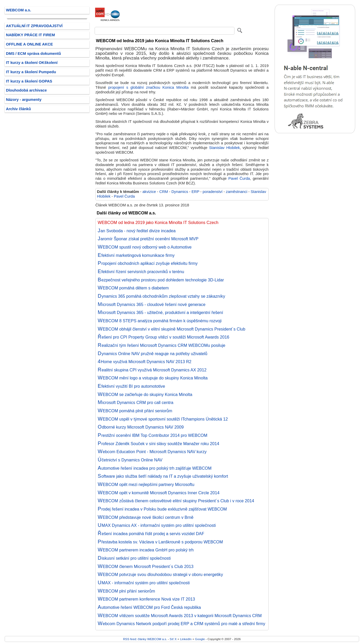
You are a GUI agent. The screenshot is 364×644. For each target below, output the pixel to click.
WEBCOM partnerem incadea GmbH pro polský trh (146, 550)
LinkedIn (186, 639)
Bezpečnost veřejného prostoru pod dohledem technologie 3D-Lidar (161, 280)
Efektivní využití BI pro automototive (131, 386)
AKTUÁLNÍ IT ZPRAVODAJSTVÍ (34, 26)
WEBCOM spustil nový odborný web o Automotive (145, 247)
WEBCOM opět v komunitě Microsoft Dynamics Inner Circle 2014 (159, 493)
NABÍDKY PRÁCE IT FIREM (30, 35)
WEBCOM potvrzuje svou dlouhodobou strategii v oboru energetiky (160, 574)
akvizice (149, 192)
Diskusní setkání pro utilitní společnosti (134, 558)
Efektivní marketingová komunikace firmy (136, 255)
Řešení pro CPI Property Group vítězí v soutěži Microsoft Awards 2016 (164, 337)
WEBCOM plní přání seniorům (126, 591)
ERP (195, 192)
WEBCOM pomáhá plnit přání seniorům (135, 411)
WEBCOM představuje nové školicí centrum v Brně (146, 517)
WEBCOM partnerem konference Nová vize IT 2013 (146, 599)
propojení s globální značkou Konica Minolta (149, 87)
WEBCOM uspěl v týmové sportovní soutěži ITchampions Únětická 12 (163, 419)
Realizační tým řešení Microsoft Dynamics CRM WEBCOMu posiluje (162, 345)
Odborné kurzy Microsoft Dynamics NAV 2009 (141, 427)
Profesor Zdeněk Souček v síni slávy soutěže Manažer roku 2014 (158, 444)
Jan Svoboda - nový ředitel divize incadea (137, 231)
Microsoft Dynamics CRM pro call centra (135, 402)
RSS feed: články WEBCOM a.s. (145, 639)
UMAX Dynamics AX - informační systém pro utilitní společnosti (157, 525)
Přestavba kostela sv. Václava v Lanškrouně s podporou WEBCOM (160, 542)
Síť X (173, 639)
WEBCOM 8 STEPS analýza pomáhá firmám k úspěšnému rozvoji (160, 321)
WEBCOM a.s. (18, 10)
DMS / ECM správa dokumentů (33, 54)
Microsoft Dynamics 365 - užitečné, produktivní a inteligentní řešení (160, 312)
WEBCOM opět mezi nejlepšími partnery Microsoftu (146, 484)
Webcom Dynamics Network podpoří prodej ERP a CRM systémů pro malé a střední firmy (181, 624)
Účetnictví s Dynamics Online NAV (130, 460)
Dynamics (180, 192)
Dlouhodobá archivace (26, 90)
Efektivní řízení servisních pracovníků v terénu (141, 272)
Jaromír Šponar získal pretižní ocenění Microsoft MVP (148, 239)
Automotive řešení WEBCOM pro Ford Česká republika (149, 607)
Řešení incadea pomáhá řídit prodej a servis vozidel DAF (151, 534)
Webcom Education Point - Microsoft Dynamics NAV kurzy (152, 452)
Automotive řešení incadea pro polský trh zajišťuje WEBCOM (155, 468)
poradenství (213, 192)
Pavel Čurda (239, 178)
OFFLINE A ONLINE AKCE (29, 44)
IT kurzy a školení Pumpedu (31, 72)
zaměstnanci (237, 192)
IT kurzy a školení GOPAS (29, 81)
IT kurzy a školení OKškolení (32, 63)
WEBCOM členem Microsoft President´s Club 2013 (146, 566)
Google (200, 639)
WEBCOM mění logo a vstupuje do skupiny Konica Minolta (153, 378)
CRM (164, 192)
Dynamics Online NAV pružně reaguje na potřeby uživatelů (153, 354)
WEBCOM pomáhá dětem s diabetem (133, 288)
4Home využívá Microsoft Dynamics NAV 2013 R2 (145, 362)
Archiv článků (18, 109)
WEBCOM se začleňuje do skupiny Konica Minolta (145, 394)
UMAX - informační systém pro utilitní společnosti (144, 583)
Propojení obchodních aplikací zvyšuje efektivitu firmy (148, 263)
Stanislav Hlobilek (225, 148)
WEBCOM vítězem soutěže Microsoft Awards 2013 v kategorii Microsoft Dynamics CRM (180, 616)
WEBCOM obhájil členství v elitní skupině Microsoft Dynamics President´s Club (172, 329)
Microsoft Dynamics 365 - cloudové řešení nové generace (152, 304)
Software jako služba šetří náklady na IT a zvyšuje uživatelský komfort (163, 476)
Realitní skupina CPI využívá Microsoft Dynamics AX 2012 (152, 370)
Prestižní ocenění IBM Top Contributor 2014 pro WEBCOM (153, 435)
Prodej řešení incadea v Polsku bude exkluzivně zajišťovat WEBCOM (162, 509)
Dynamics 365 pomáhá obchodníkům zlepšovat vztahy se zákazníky (161, 296)
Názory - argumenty (24, 100)
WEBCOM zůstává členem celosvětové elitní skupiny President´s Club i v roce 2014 (176, 501)
